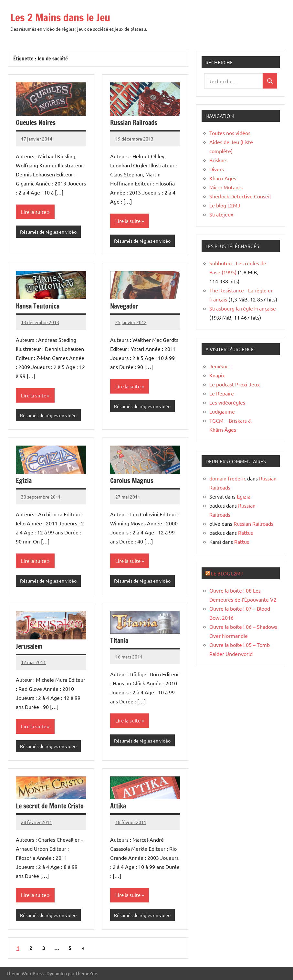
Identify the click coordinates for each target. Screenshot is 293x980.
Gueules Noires (36, 123)
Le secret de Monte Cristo (50, 806)
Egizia (24, 481)
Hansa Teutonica (38, 306)
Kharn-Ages (223, 178)
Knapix (217, 375)
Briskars (218, 160)
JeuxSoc (219, 366)
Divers (217, 169)
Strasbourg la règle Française (243, 308)
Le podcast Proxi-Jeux (235, 384)
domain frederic (228, 478)
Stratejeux (221, 214)
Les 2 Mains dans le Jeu (60, 17)
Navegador (124, 306)
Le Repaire (222, 393)
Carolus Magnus (132, 481)
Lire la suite (34, 212)
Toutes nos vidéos (230, 133)
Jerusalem (29, 646)
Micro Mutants (226, 187)
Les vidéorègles (227, 402)
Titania (119, 641)
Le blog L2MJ (225, 205)
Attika (118, 806)
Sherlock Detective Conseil (240, 196)
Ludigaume (222, 411)
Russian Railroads (134, 123)
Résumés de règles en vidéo (48, 232)
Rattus (246, 532)
